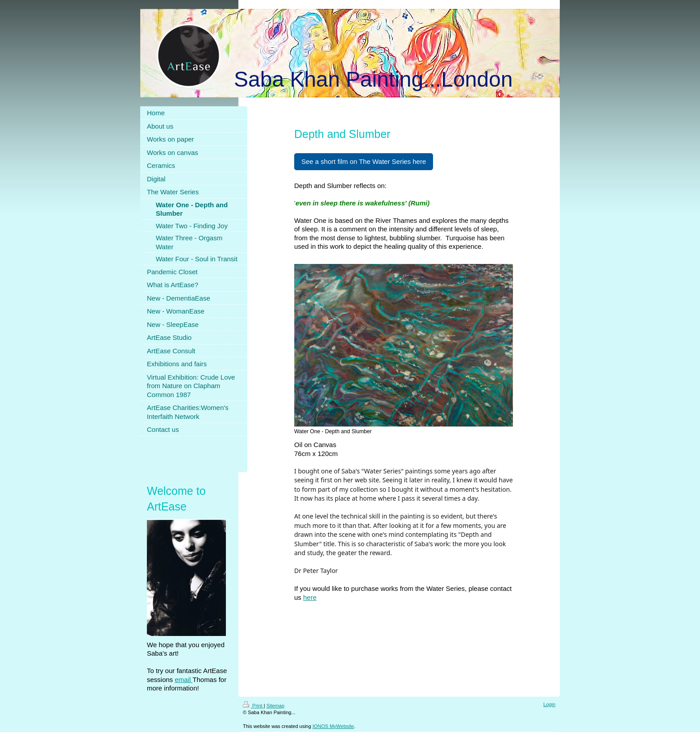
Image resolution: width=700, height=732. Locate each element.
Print (253, 706)
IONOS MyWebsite (333, 726)
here (310, 597)
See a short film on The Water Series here (364, 161)
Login (549, 704)
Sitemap (275, 706)
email (184, 680)
